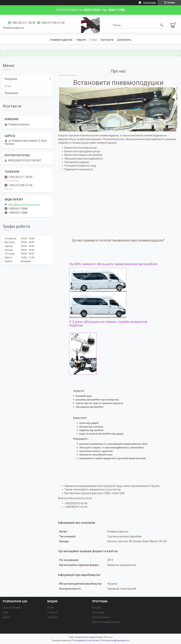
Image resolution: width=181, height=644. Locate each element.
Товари (81, 40)
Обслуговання (101, 617)
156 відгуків (149, 3)
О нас (8, 86)
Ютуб (50, 608)
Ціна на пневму (12, 608)
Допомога (124, 40)
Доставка (98, 612)
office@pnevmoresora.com (24, 205)
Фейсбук (52, 617)
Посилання (11, 93)
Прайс (6, 617)
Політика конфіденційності (115, 640)
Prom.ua (108, 637)
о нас (93, 40)
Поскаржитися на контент (86, 640)
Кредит (97, 608)
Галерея (52, 612)
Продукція (11, 79)
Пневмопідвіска (61, 40)
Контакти (107, 40)
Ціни (5, 612)
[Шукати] (162, 25)
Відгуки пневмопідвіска (106, 622)
